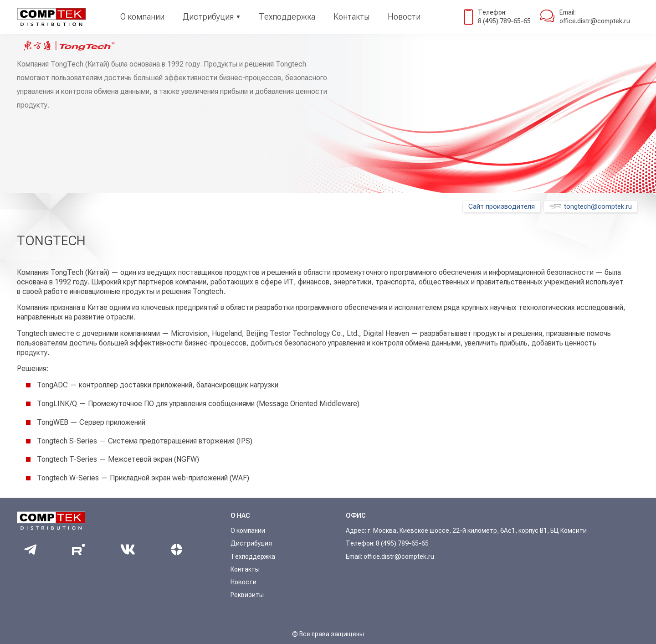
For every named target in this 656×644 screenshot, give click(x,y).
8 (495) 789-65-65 (504, 21)
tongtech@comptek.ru (591, 206)
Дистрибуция (208, 17)
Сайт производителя (502, 206)
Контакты (351, 17)
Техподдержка (287, 17)
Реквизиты (247, 595)
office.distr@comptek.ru (595, 21)
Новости (404, 17)
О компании (142, 17)
